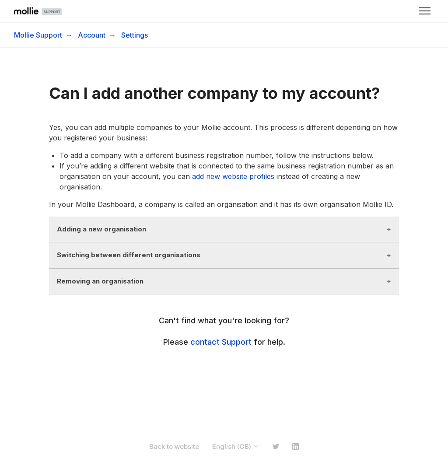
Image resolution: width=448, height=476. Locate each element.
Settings (135, 35)
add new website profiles (233, 176)
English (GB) (236, 446)
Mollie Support (38, 35)
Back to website (174, 446)
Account (92, 35)
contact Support (221, 342)
